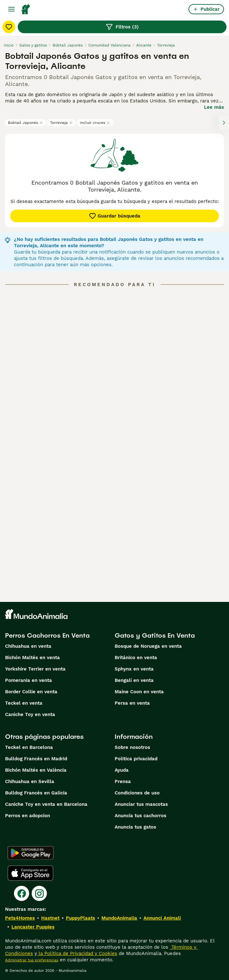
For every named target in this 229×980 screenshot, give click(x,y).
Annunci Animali (162, 918)
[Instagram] (39, 893)
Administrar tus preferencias (32, 960)
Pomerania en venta (29, 680)
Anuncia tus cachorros (140, 816)
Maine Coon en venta (139, 692)
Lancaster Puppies (33, 927)
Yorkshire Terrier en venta (35, 669)
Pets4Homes (20, 918)
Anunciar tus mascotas (141, 804)
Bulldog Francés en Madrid (36, 759)
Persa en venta (132, 703)
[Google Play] (31, 853)
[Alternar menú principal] (11, 9)
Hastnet (50, 918)
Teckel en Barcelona (29, 747)
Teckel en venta (24, 703)
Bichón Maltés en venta (32, 658)
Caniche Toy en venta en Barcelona (46, 804)
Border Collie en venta (31, 692)
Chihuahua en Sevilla (30, 781)
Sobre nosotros (132, 747)
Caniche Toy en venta (30, 714)
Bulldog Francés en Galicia (36, 793)
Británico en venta (136, 658)
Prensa (123, 781)
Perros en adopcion (28, 816)
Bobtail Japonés (25, 123)
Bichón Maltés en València (36, 770)
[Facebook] (22, 893)
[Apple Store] (30, 873)
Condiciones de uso (137, 793)
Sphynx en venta (134, 669)
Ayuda (122, 770)
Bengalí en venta (134, 680)
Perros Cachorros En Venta (47, 635)
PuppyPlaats (80, 918)
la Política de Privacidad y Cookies (77, 953)
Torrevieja (61, 123)
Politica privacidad (136, 759)
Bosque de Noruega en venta (148, 646)
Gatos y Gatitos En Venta (155, 635)
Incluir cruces (95, 123)
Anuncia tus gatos (135, 827)
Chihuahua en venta (28, 646)
